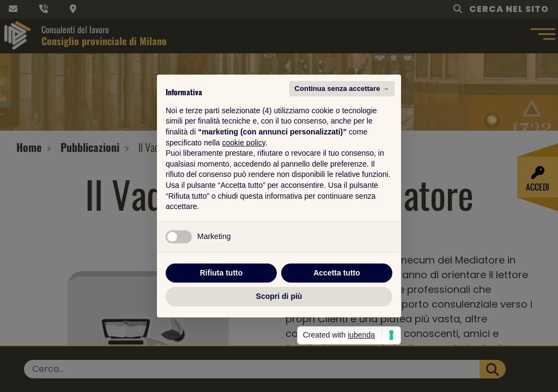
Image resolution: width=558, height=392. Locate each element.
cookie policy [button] (244, 143)
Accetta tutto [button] (337, 273)
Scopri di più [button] (279, 296)
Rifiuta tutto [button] (222, 273)
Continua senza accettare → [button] (342, 88)
